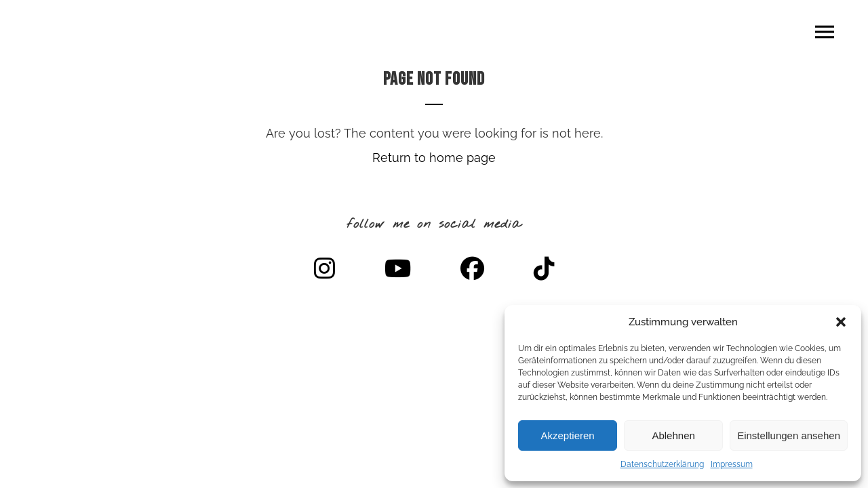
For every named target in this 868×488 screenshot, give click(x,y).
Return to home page (434, 158)
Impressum (732, 464)
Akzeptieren (567, 435)
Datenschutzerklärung (662, 464)
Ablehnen (673, 435)
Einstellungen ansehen (789, 435)
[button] (841, 322)
